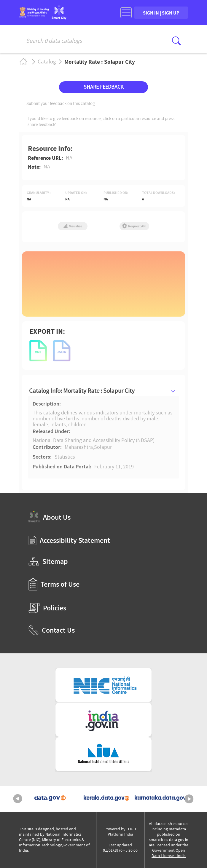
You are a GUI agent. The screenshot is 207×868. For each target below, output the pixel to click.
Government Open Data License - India (169, 853)
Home (23, 62)
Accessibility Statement (69, 540)
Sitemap (48, 561)
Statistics (65, 457)
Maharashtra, (79, 447)
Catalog (47, 62)
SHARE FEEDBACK (103, 87)
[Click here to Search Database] (176, 41)
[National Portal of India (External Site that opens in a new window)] (103, 720)
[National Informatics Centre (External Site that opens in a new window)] (103, 685)
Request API (134, 226)
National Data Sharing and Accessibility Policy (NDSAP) (94, 440)
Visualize (73, 226)
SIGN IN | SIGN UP (161, 13)
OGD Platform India (122, 832)
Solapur (103, 447)
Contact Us (52, 630)
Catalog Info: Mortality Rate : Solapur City (82, 391)
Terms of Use (54, 584)
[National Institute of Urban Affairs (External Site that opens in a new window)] (103, 754)
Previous (18, 799)
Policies (47, 608)
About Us (50, 517)
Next (189, 799)
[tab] (103, 391)
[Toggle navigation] (126, 13)
